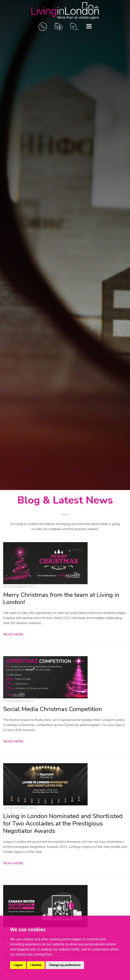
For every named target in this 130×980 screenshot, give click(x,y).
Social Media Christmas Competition (53, 709)
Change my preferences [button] (65, 965)
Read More (13, 634)
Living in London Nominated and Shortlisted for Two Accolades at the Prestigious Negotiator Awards (63, 823)
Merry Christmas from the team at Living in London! (61, 599)
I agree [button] (18, 965)
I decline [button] (36, 965)
